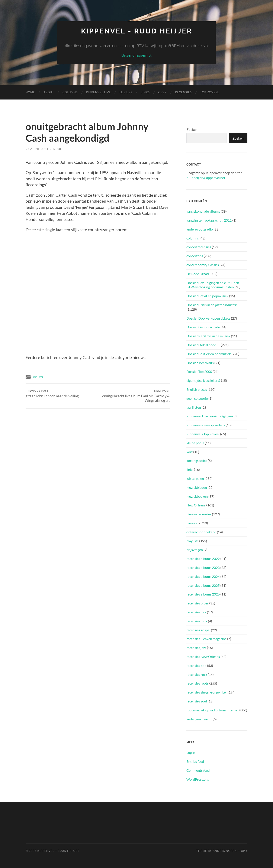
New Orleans (196, 505)
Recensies (183, 92)
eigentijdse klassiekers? (203, 380)
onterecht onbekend (201, 532)
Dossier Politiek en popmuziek (209, 354)
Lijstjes (126, 92)
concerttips (195, 256)
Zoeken (192, 129)
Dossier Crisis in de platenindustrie (212, 305)
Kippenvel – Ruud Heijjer (58, 851)
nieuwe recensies (199, 514)
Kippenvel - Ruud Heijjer (137, 31)
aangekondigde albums (203, 211)
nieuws (38, 377)
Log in (191, 752)
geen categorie (197, 398)
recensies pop (196, 665)
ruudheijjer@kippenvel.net (206, 178)
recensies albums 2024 (203, 576)
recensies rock (197, 674)
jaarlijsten (194, 407)
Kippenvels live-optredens (206, 425)
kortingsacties (197, 461)
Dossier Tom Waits (200, 363)
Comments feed (198, 770)
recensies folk (196, 612)
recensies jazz (196, 648)
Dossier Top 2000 (199, 371)
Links (145, 92)
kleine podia (195, 443)
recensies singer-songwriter (207, 692)
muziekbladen (197, 487)
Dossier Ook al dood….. (203, 345)
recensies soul (197, 701)
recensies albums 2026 (203, 594)
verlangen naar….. (199, 719)
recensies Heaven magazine (206, 639)
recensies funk (197, 621)
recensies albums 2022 (203, 559)
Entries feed (195, 761)
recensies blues (197, 603)
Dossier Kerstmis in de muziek (208, 336)
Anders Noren (225, 851)
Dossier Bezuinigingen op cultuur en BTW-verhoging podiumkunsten (213, 285)
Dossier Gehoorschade (203, 327)
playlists (192, 541)
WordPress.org (197, 779)
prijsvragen (195, 550)
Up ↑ (244, 851)
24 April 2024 (37, 149)
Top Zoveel (210, 92)
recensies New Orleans (203, 657)
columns (193, 238)
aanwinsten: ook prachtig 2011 (209, 220)
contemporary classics (203, 265)
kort (190, 452)
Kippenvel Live (99, 92)
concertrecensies (199, 247)
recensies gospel (198, 630)
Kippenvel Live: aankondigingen (210, 416)
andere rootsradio (200, 229)
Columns (70, 92)
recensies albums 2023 (203, 567)
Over (162, 92)
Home (30, 92)
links (190, 469)
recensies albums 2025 (203, 585)
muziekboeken (197, 496)
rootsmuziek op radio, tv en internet (213, 710)
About (49, 92)
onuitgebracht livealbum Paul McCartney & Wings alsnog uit (134, 396)
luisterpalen (195, 478)
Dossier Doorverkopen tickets (208, 318)
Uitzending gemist (136, 55)
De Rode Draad (198, 274)
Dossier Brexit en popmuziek (207, 296)
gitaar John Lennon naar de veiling (52, 394)
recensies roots (197, 683)
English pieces (197, 389)
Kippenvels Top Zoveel (203, 434)
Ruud (58, 149)
